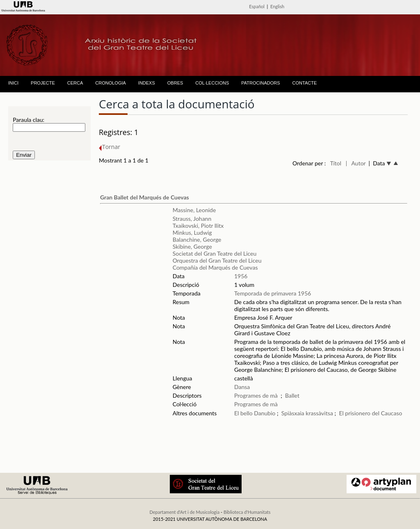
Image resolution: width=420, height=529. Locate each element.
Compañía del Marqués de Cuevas (215, 267)
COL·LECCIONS (212, 83)
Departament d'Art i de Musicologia (184, 512)
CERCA (75, 83)
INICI (13, 83)
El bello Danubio (255, 413)
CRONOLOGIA (111, 83)
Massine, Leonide (194, 210)
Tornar (110, 147)
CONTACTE (305, 83)
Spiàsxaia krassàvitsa (307, 413)
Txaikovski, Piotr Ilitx (198, 226)
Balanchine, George (197, 239)
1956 (241, 276)
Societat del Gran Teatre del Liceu (215, 253)
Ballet (292, 395)
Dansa (242, 387)
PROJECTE (43, 83)
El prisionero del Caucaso (370, 413)
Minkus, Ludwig (192, 232)
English (277, 6)
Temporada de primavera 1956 (273, 293)
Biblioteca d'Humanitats (247, 512)
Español (257, 6)
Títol (336, 163)
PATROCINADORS (260, 83)
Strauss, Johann (192, 219)
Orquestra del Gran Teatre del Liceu (217, 260)
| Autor (356, 163)
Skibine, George (192, 246)
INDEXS (147, 83)
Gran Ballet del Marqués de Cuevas (145, 197)
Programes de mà (256, 395)
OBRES (175, 83)
